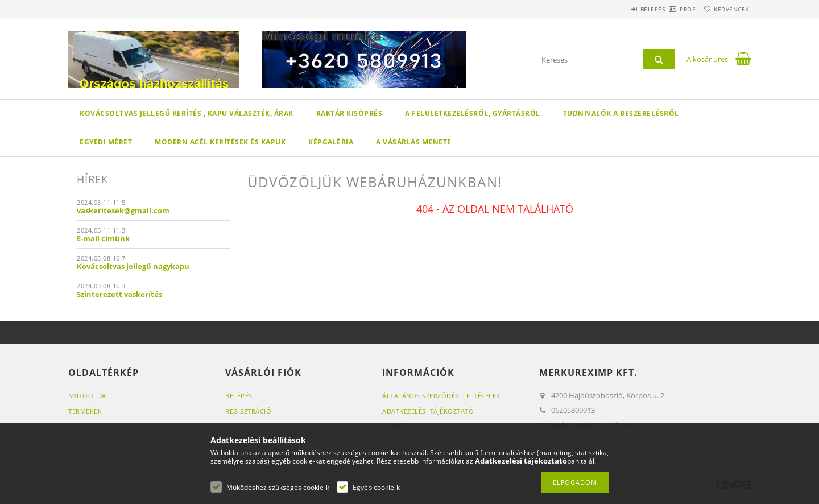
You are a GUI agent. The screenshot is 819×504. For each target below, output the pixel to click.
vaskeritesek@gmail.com (123, 210)
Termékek (85, 411)
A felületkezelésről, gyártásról (473, 113)
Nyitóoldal (89, 396)
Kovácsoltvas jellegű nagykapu (133, 266)
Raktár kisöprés (349, 113)
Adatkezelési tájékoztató (428, 411)
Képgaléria (331, 142)
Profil (670, 9)
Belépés (619, 9)
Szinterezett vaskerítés (119, 294)
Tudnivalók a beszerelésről (621, 113)
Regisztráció (248, 411)
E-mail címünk (103, 238)
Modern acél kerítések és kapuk (220, 142)
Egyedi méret (106, 142)
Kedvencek (725, 9)
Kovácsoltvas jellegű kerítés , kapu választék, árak (187, 113)
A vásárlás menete (414, 142)
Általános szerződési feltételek (441, 396)
